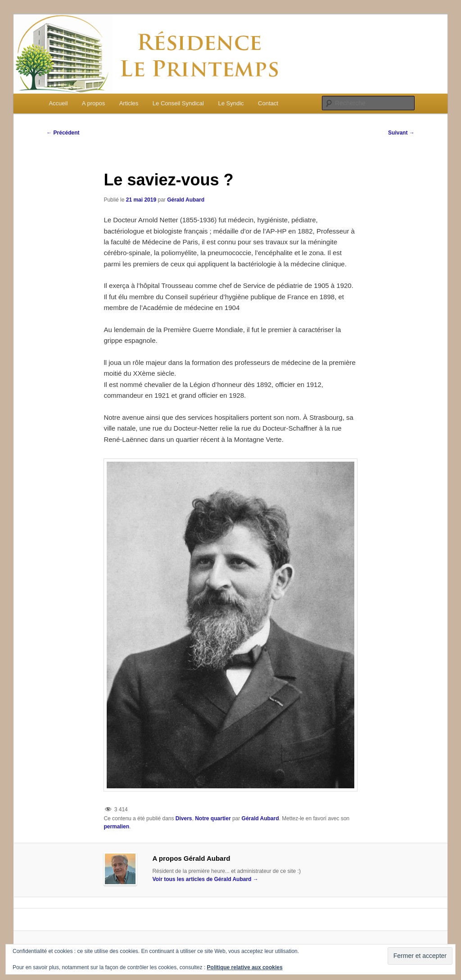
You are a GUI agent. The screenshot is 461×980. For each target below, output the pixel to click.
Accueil (58, 103)
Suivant (401, 133)
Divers (184, 818)
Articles (129, 103)
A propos (93, 103)
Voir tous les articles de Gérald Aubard (205, 879)
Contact (268, 103)
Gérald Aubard (186, 200)
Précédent (63, 133)
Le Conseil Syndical (178, 103)
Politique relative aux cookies (245, 967)
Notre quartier (213, 818)
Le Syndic (231, 103)
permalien (116, 827)
